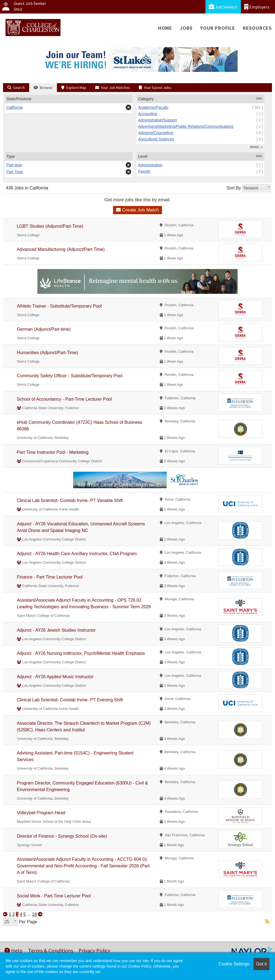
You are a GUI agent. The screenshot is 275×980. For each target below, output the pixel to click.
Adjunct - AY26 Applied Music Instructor (55, 677)
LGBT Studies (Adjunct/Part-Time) (50, 226)
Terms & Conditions (51, 950)
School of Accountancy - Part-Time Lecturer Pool (64, 399)
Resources (257, 28)
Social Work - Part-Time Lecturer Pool (54, 896)
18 (34, 914)
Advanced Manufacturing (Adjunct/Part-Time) (61, 249)
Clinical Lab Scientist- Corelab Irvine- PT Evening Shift (70, 700)
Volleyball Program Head (41, 813)
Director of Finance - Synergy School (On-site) (62, 836)
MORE (256, 147)
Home (165, 28)
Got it (262, 964)
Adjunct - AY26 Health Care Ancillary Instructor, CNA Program (77, 554)
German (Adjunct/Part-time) (44, 329)
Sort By (234, 188)
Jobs (186, 28)
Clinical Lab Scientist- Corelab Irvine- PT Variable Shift (70, 500)
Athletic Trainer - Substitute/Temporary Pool (59, 306)
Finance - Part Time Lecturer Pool (50, 577)
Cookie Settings (234, 964)
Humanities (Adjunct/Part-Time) (47, 353)
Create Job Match (137, 210)
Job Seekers (223, 7)
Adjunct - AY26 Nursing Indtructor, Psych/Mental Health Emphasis (81, 653)
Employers (257, 7)
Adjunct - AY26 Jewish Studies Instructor (56, 630)
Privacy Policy (94, 950)
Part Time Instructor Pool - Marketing (53, 452)
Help (13, 950)
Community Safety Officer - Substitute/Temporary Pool (70, 376)
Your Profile (218, 28)
